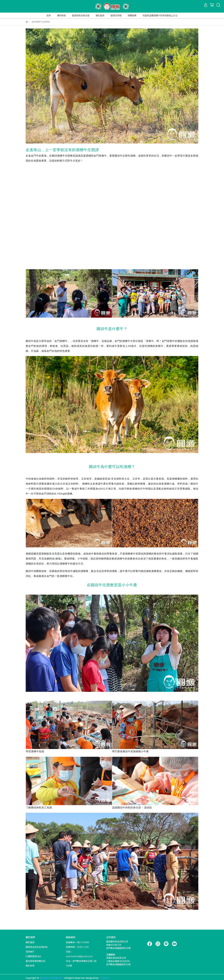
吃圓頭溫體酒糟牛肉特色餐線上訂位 (160, 15)
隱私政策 (30, 966)
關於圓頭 (100, 15)
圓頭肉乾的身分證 (81, 15)
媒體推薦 (132, 15)
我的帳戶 (30, 952)
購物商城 (61, 15)
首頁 (49, 15)
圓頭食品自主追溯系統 (37, 947)
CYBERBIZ (104, 978)
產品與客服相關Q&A (36, 961)
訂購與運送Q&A (33, 956)
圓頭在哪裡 (116, 15)
